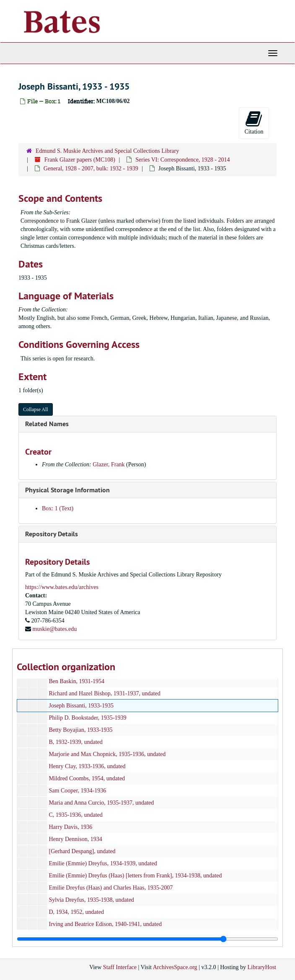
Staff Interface (120, 967)
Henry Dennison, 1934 (76, 839)
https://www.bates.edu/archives (62, 587)
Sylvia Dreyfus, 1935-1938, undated (92, 900)
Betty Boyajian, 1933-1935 (81, 730)
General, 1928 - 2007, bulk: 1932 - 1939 (91, 168)
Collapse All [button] (36, 409)
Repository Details (52, 534)
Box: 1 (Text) (58, 508)
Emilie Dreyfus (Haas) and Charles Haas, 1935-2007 (111, 888)
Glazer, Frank (109, 464)
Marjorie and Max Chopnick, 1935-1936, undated (107, 754)
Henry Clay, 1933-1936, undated (87, 766)
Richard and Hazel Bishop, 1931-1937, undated (105, 693)
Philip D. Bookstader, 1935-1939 (88, 718)
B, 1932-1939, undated (76, 742)
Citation (254, 122)
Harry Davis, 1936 (71, 827)
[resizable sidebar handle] (147, 939)
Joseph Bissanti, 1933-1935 (81, 706)
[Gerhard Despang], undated (82, 851)
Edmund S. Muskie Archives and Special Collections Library (107, 151)
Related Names (47, 424)
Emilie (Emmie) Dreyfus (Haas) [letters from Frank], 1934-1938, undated (136, 876)
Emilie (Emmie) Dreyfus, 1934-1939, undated (103, 863)
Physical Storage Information (67, 490)
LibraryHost (262, 967)
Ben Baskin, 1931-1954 (77, 681)
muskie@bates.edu (55, 629)
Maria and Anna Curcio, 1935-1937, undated (102, 803)
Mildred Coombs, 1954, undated (87, 778)
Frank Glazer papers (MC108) (80, 160)
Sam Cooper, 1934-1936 (78, 791)
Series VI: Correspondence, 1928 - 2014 (182, 160)
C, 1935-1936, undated (76, 815)
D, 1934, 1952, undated (76, 912)
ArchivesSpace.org (175, 967)
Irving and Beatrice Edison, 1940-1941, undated (105, 924)
